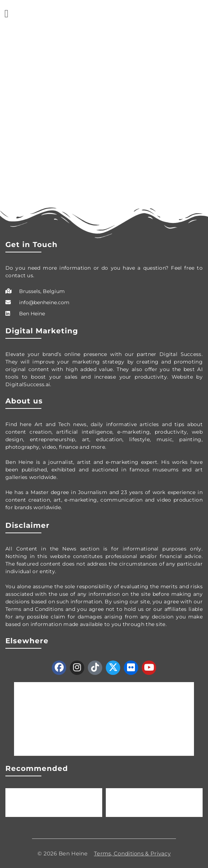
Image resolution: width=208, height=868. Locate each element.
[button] (6, 13)
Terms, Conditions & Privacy (132, 853)
